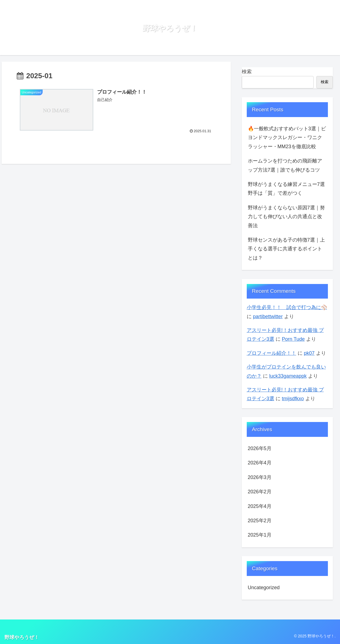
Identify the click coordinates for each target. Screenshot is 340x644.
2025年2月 (260, 521)
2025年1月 (260, 535)
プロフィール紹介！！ (272, 353)
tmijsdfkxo (293, 399)
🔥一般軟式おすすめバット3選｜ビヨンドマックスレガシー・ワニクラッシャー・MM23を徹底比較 (287, 138)
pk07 (309, 353)
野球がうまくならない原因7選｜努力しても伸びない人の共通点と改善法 (286, 217)
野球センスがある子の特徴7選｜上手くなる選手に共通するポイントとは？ (286, 249)
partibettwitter (268, 316)
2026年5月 (260, 448)
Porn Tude (293, 339)
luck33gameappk (288, 376)
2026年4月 (260, 463)
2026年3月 (260, 477)
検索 (247, 72)
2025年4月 (260, 506)
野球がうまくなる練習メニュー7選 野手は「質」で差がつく (288, 189)
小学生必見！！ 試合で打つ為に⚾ (287, 307)
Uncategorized (264, 588)
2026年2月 (260, 492)
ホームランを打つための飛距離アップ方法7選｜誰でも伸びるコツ (285, 165)
